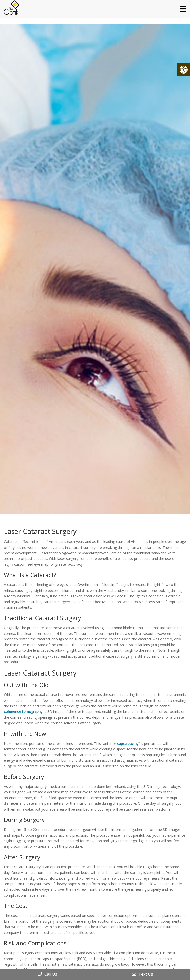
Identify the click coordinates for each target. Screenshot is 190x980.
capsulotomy (128, 743)
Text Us (142, 974)
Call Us (48, 974)
